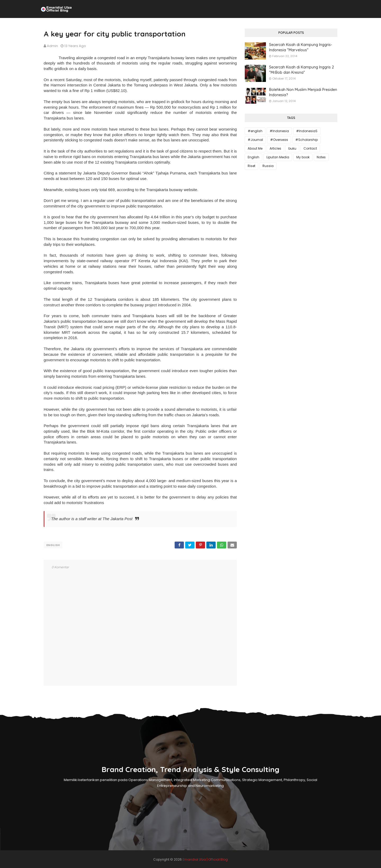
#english (255, 131)
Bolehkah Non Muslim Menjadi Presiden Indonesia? (303, 92)
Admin (52, 46)
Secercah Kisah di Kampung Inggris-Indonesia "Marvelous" (301, 47)
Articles (275, 148)
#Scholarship (307, 140)
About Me (255, 148)
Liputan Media (278, 157)
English (53, 545)
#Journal (255, 140)
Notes (321, 157)
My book (303, 157)
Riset (251, 166)
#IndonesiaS (307, 131)
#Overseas (279, 140)
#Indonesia (279, 131)
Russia (268, 166)
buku (292, 148)
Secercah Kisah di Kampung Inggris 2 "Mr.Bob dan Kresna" (301, 70)
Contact (310, 148)
